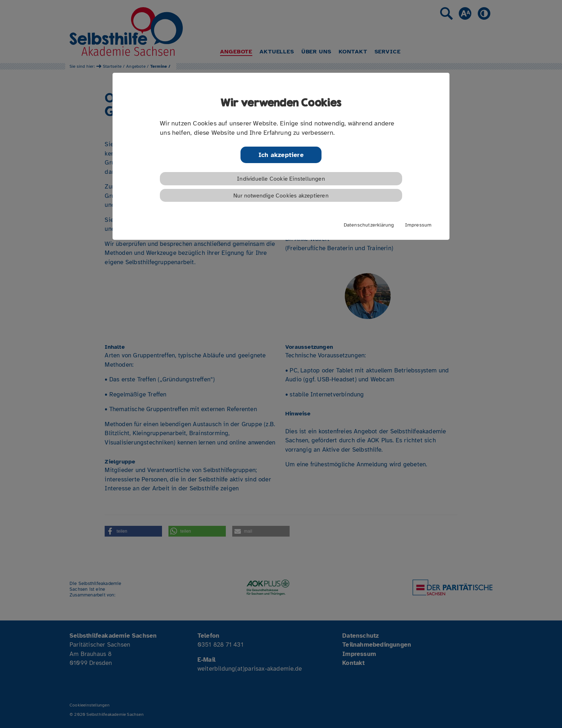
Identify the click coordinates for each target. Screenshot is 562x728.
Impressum (418, 225)
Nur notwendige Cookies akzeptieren (281, 196)
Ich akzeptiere (281, 155)
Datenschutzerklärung (369, 225)
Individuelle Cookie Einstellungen (281, 179)
